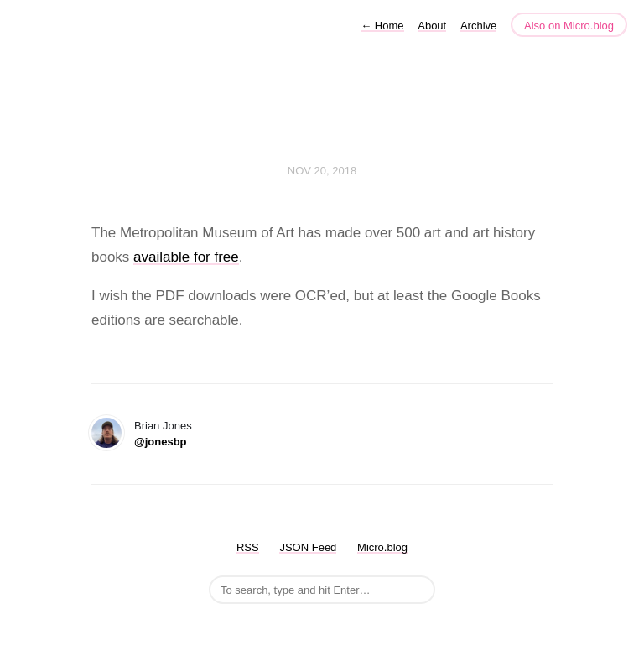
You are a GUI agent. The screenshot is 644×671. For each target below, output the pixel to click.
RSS (248, 547)
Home (382, 26)
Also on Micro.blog (569, 26)
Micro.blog (382, 547)
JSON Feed (308, 547)
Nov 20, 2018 (322, 171)
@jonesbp (161, 442)
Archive (478, 26)
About (432, 26)
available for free (186, 257)
